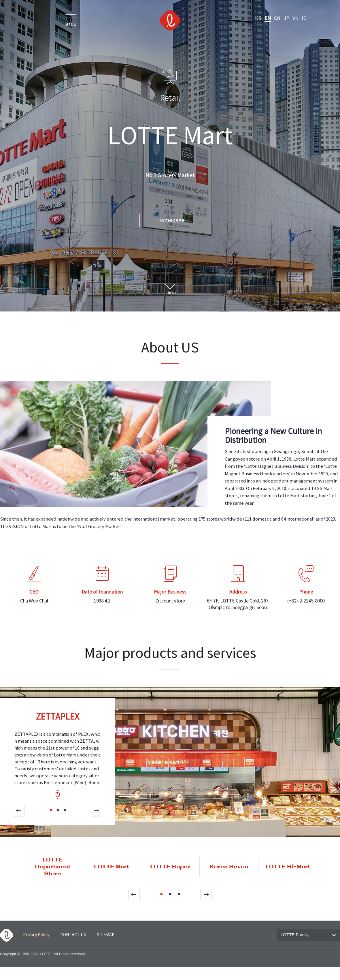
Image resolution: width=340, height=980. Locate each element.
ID (304, 18)
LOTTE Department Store (53, 867)
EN (268, 18)
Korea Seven (229, 867)
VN (295, 18)
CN (277, 18)
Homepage (171, 220)
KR (258, 18)
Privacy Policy (36, 935)
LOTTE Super (170, 867)
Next (97, 811)
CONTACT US (73, 935)
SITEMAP (106, 935)
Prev (19, 811)
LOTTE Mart (112, 867)
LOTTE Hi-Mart (288, 867)
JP (286, 18)
